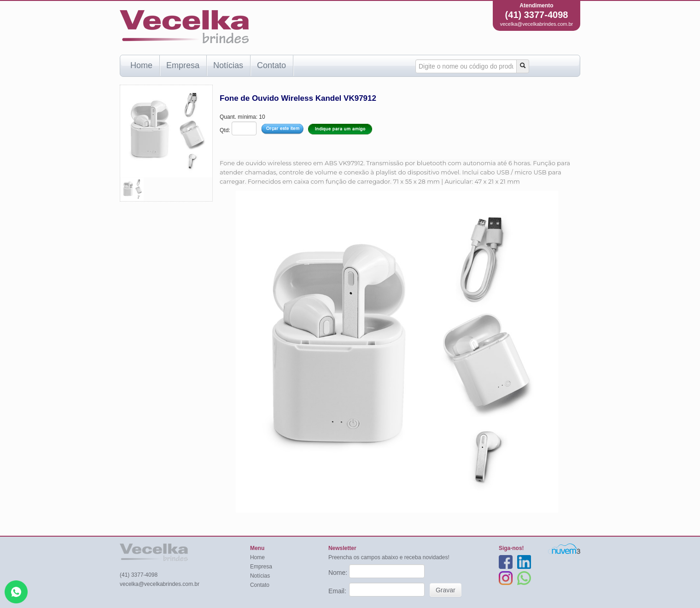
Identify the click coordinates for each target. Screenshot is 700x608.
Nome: (339, 573)
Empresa (183, 65)
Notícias (228, 65)
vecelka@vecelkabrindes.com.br (537, 24)
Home (141, 65)
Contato (271, 65)
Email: (338, 591)
